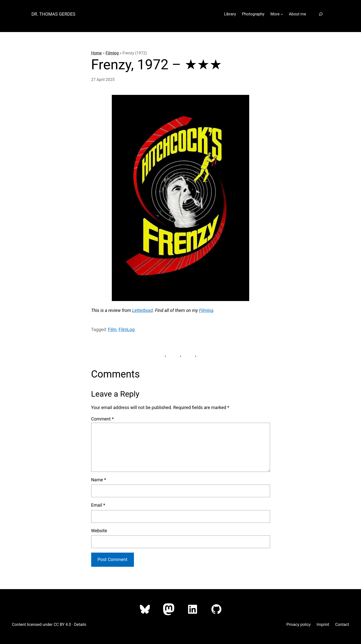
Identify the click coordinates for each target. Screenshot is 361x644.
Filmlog (112, 53)
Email (98, 505)
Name (99, 480)
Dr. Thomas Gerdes (54, 14)
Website (99, 531)
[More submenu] (282, 14)
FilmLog (127, 329)
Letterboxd (142, 310)
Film (112, 329)
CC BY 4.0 (62, 625)
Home (97, 53)
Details (80, 625)
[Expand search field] (321, 14)
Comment (102, 419)
